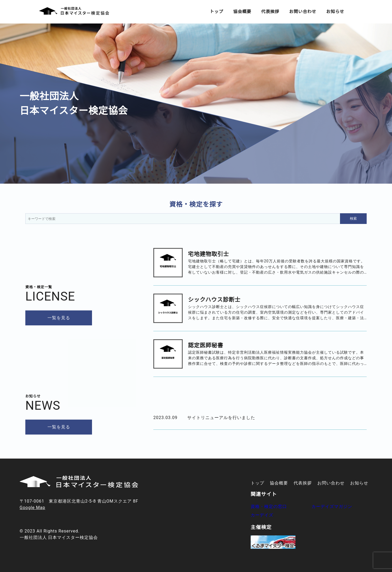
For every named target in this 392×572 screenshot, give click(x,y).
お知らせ (335, 12)
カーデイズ (262, 515)
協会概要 (242, 12)
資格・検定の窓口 (269, 506)
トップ (216, 12)
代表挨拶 (270, 12)
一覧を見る (59, 318)
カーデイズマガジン (332, 506)
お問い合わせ (303, 12)
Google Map (33, 508)
